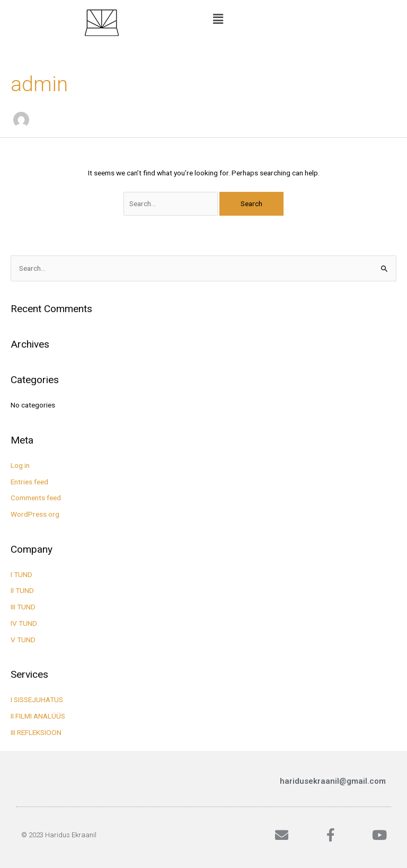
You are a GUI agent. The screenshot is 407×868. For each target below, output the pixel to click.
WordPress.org (35, 514)
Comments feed (36, 498)
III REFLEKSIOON (36, 732)
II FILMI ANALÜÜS (38, 716)
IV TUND (24, 623)
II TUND (22, 590)
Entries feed (29, 482)
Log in (20, 465)
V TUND (23, 640)
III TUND (23, 607)
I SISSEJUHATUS (37, 699)
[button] (305, 20)
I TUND (21, 574)
